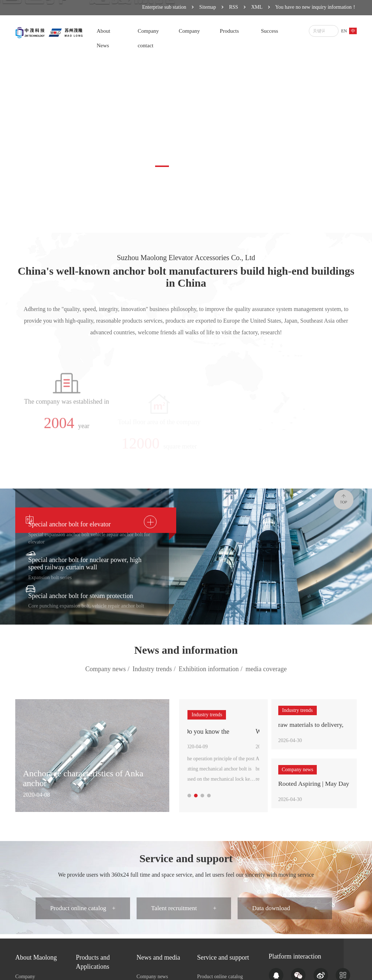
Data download (286, 912)
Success (270, 31)
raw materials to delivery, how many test (312, 726)
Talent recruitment (184, 912)
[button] (162, 166)
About (104, 31)
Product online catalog (83, 912)
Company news (108, 669)
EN (344, 31)
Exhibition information (212, 669)
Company (148, 31)
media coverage (266, 669)
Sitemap (208, 7)
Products (229, 31)
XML (257, 7)
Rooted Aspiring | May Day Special (308, 787)
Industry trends (155, 669)
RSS (234, 7)
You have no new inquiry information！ (316, 7)
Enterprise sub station (164, 7)
